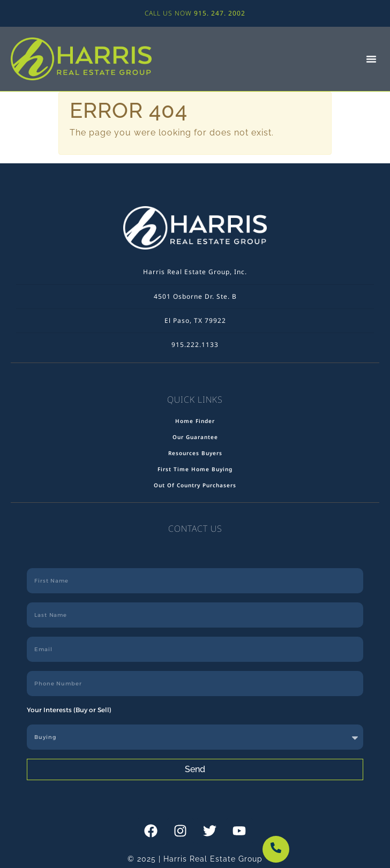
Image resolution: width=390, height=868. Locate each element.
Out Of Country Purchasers (195, 485)
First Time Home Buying (195, 469)
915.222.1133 (195, 345)
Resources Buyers (195, 453)
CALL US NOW (195, 13)
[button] (371, 59)
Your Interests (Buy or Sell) (69, 710)
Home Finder (195, 421)
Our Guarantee (195, 437)
